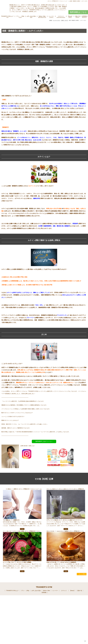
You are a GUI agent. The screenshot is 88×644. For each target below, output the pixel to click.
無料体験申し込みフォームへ (44, 442)
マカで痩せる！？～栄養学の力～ (12, 520)
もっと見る (82, 574)
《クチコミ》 (61, 17)
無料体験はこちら (78, 13)
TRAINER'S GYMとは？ (7, 17)
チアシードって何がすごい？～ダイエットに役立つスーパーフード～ (65, 520)
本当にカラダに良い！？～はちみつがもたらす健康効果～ (62, 563)
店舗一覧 (77, 17)
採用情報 (44, 593)
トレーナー (51, 17)
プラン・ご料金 (20, 17)
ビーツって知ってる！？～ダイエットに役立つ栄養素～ (18, 563)
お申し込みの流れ (31, 17)
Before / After (42, 17)
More (23, 529)
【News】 (70, 17)
